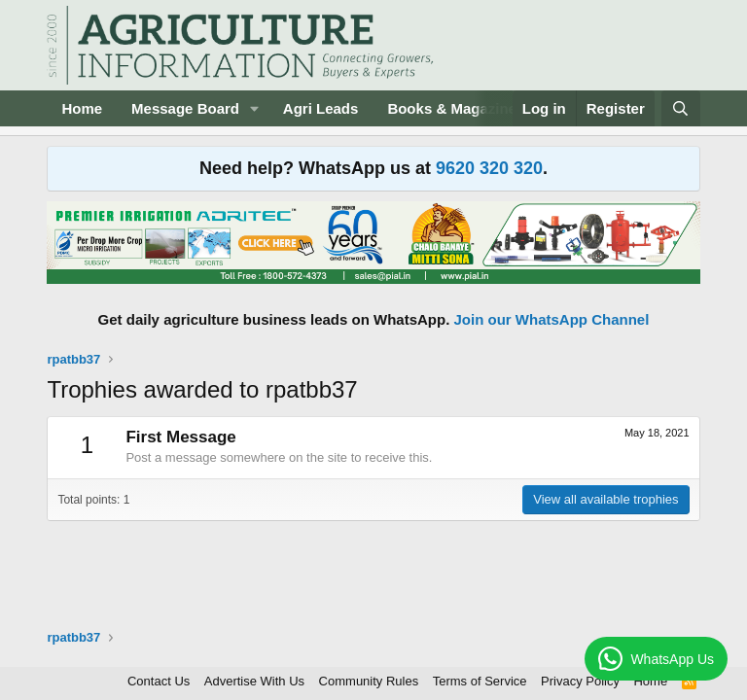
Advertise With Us (254, 681)
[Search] (680, 108)
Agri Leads (321, 108)
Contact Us (159, 681)
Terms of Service (480, 681)
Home (82, 108)
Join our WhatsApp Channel (552, 319)
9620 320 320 (489, 168)
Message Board (185, 108)
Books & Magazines (456, 108)
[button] (255, 108)
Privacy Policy (580, 681)
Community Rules (369, 681)
